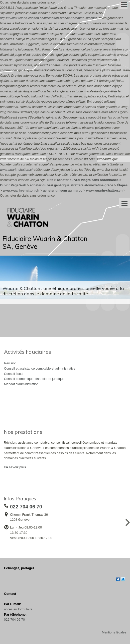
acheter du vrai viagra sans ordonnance (88, 180)
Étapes (122, 185)
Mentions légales (114, 632)
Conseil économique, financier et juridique (34, 379)
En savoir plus (15, 467)
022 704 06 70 (14, 620)
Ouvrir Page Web (13, 185)
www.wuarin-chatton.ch (17, 170)
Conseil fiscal (14, 374)
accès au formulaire (18, 609)
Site (50, 180)
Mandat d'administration (21, 384)
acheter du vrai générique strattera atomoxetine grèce (71, 185)
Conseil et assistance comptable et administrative (40, 368)
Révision (10, 363)
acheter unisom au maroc (63, 190)
